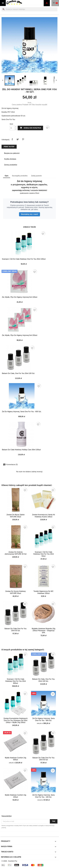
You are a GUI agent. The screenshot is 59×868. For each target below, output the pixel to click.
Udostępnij (12, 139)
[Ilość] (12, 128)
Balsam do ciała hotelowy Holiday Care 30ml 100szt (21, 450)
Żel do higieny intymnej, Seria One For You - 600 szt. (22, 412)
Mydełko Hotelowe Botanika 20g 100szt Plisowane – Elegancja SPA (44, 631)
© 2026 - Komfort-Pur (9, 861)
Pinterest (23, 139)
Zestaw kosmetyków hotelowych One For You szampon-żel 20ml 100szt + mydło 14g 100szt (16, 720)
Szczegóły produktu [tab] (20, 176)
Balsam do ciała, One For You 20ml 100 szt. (18, 373)
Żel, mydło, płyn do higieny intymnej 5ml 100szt (20, 297)
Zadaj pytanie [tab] (36, 176)
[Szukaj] (29, 9)
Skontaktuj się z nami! (29, 214)
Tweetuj (18, 139)
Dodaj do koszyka (30, 128)
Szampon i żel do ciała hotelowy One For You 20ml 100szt (24, 259)
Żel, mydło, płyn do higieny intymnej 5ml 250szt (20, 335)
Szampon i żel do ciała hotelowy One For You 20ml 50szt (43, 554)
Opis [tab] (7, 176)
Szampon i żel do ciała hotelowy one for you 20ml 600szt (15, 681)
